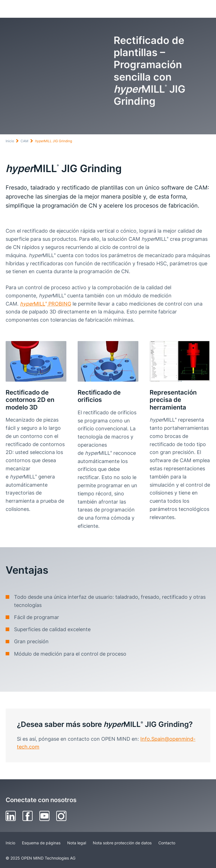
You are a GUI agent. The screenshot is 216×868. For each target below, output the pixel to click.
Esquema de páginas (41, 843)
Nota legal (77, 843)
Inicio (10, 141)
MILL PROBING (46, 304)
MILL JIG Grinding (53, 141)
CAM (24, 141)
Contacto (167, 843)
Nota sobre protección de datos (122, 843)
